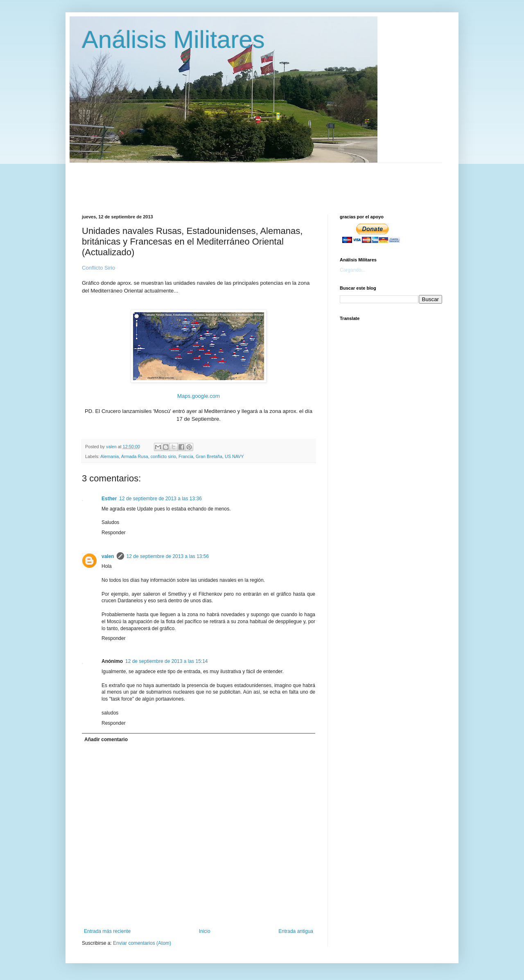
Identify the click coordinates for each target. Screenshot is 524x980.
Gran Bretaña (209, 456)
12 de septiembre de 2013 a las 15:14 (166, 661)
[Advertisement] (280, 181)
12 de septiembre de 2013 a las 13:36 (160, 499)
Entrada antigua (296, 931)
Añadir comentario (106, 740)
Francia (186, 456)
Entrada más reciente (107, 931)
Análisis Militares (173, 40)
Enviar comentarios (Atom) (142, 943)
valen (108, 556)
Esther (109, 499)
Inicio (205, 931)
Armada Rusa (135, 456)
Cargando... (353, 270)
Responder (114, 533)
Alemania (110, 456)
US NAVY (234, 456)
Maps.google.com (199, 396)
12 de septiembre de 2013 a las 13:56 (168, 556)
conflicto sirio (163, 456)
